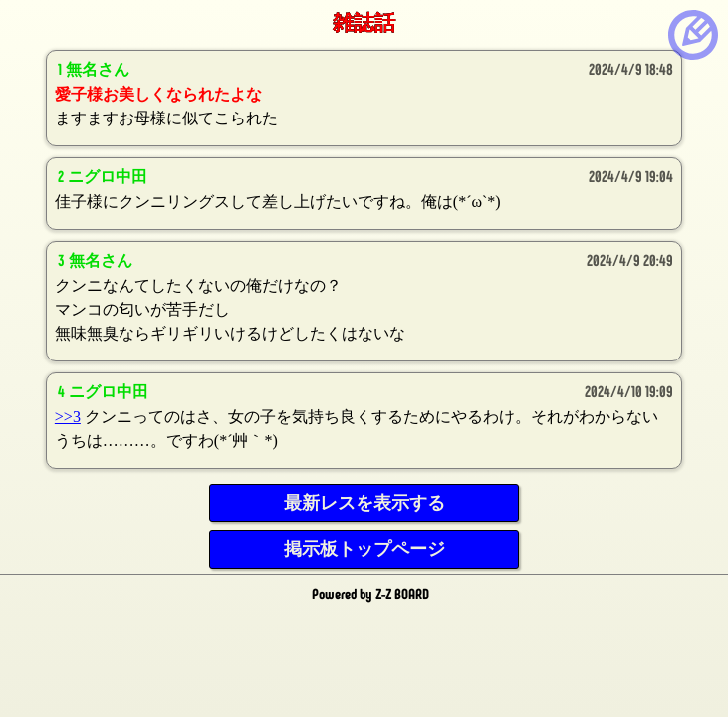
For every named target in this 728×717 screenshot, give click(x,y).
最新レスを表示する (364, 503)
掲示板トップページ (364, 549)
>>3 (68, 417)
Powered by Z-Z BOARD (370, 593)
